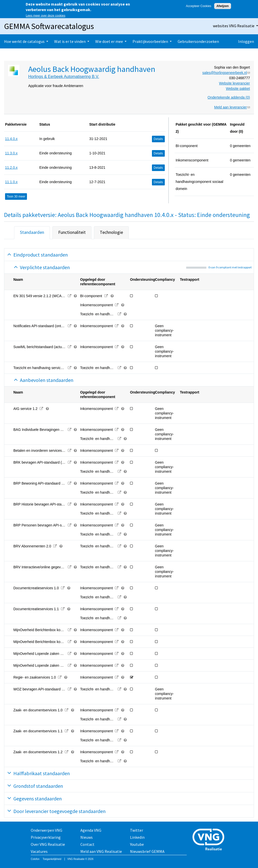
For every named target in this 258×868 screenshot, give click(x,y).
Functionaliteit (72, 232)
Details (158, 139)
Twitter (137, 830)
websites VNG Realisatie (234, 26)
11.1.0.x (11, 182)
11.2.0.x (11, 167)
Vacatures (39, 851)
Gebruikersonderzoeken (198, 41)
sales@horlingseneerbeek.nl (226, 73)
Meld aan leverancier (232, 107)
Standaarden (32, 232)
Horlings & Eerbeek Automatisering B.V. (64, 77)
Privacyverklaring (46, 837)
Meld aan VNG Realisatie (101, 851)
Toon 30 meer (16, 197)
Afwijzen (223, 6)
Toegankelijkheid (52, 859)
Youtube (137, 844)
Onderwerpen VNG (46, 830)
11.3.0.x (11, 153)
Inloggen (246, 41)
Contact (87, 844)
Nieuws (87, 837)
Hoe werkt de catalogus (24, 41)
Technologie (111, 232)
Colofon (35, 859)
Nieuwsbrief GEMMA (147, 851)
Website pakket (238, 89)
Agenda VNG (91, 830)
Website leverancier (234, 83)
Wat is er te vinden (70, 41)
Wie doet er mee (109, 41)
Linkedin (137, 837)
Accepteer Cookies (199, 6)
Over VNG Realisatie (48, 844)
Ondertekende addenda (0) (229, 97)
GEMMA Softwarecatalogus (49, 26)
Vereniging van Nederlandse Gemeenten (210, 840)
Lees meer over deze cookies (45, 16)
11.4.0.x (11, 139)
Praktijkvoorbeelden (150, 41)
